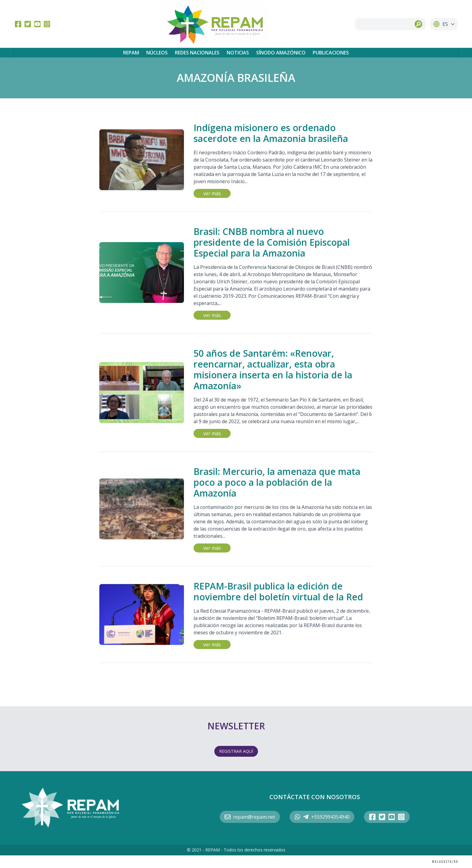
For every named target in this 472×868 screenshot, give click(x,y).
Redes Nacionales (197, 53)
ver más (212, 193)
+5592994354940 (322, 817)
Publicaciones (331, 53)
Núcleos (157, 53)
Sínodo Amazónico (281, 53)
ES (444, 24)
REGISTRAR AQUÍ (236, 751)
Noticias (238, 53)
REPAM (131, 53)
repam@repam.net (250, 817)
